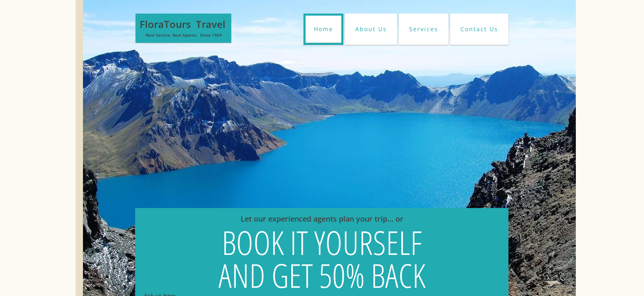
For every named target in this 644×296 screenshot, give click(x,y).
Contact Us (479, 29)
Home (323, 29)
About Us (371, 29)
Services (424, 29)
